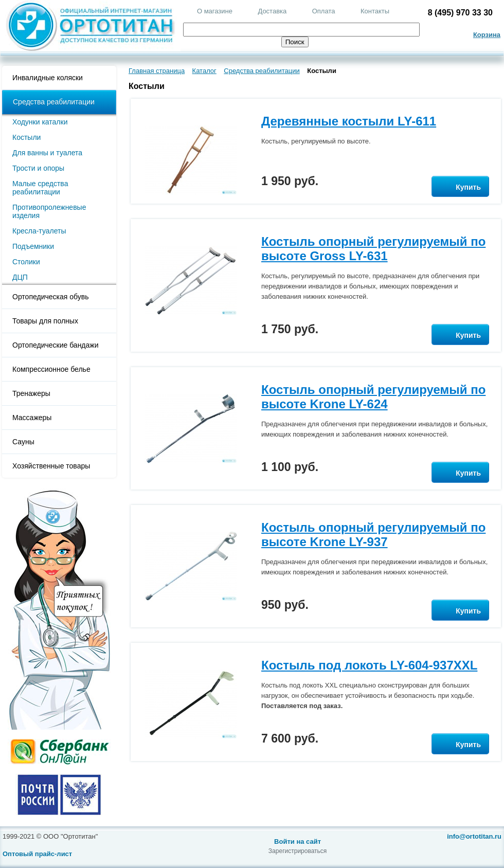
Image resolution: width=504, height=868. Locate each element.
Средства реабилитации (54, 102)
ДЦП (20, 277)
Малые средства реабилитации (40, 188)
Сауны (23, 442)
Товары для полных (45, 321)
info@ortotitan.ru (474, 836)
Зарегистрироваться (298, 851)
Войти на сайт (298, 842)
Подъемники (33, 246)
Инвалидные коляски (48, 78)
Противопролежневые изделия (49, 211)
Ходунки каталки (40, 122)
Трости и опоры (38, 168)
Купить (460, 187)
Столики (26, 262)
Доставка (272, 11)
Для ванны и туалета (47, 153)
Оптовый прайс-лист (37, 854)
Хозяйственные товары (51, 466)
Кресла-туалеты (39, 231)
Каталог (204, 71)
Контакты (375, 11)
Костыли (26, 137)
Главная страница (157, 71)
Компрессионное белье (51, 369)
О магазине (215, 11)
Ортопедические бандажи (56, 345)
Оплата (324, 11)
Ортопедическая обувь (50, 297)
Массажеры (32, 418)
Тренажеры (31, 393)
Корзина (487, 35)
